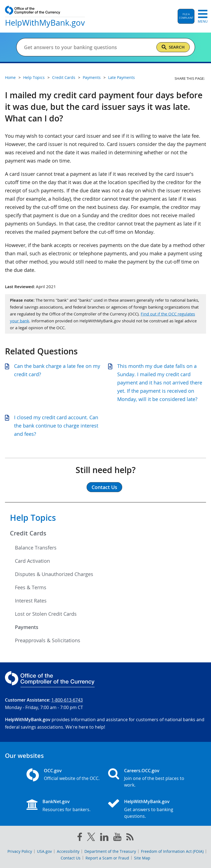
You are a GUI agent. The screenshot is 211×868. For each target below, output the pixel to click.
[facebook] (80, 838)
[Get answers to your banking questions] (88, 47)
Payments (27, 627)
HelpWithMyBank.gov (147, 801)
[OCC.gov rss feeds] (130, 838)
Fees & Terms (31, 587)
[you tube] (117, 838)
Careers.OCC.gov (142, 771)
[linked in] (104, 838)
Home (10, 77)
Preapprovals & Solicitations (48, 640)
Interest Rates (31, 601)
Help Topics (33, 518)
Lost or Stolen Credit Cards (46, 614)
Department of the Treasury (110, 851)
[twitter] (91, 838)
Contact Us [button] (104, 487)
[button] (186, 16)
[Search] (173, 47)
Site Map (142, 858)
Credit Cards (28, 533)
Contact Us (71, 858)
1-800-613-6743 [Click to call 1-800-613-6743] (67, 700)
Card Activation (32, 561)
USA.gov (44, 851)
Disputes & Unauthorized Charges (54, 574)
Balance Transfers (36, 548)
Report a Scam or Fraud (107, 858)
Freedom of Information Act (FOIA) (172, 851)
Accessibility (68, 851)
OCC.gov (53, 771)
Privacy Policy (20, 851)
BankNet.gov (56, 801)
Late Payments (121, 77)
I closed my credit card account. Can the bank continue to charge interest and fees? (56, 426)
